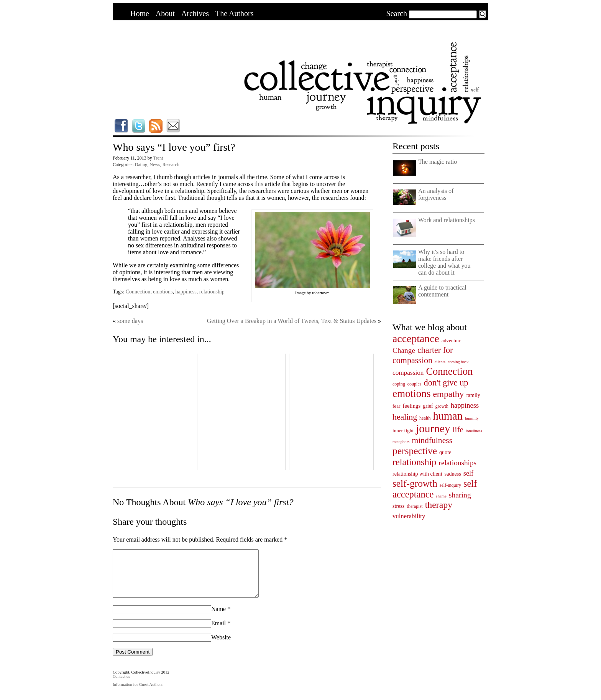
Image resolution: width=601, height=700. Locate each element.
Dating (141, 165)
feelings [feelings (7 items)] (411, 406)
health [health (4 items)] (425, 418)
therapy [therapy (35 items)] (439, 505)
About (165, 13)
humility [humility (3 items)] (472, 418)
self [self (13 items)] (468, 473)
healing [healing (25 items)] (405, 417)
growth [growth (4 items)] (442, 406)
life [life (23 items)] (458, 430)
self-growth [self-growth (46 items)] (415, 483)
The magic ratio (438, 162)
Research (171, 165)
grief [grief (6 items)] (428, 406)
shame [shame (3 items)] (441, 496)
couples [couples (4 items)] (415, 384)
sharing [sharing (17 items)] (460, 495)
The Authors (234, 13)
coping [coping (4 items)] (399, 384)
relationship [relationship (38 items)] (415, 462)
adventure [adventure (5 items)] (452, 340)
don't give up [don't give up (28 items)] (446, 383)
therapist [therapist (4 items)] (415, 506)
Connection (138, 292)
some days (130, 321)
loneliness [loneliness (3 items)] (474, 431)
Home (140, 13)
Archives (195, 13)
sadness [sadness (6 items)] (453, 474)
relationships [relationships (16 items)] (458, 463)
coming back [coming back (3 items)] (458, 362)
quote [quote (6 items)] (445, 452)
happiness (186, 292)
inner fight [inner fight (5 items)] (403, 431)
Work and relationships (447, 220)
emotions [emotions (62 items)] (411, 394)
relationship (212, 292)
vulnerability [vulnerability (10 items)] (409, 516)
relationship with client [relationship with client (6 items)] (417, 474)
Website (221, 646)
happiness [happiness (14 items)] (465, 405)
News (155, 165)
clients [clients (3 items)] (440, 362)
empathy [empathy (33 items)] (448, 394)
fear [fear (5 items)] (396, 406)
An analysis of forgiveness (436, 194)
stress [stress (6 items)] (398, 506)
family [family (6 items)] (473, 395)
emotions (163, 292)
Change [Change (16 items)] (404, 350)
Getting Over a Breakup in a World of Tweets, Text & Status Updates (292, 321)
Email (218, 632)
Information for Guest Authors (138, 694)
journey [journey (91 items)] (433, 428)
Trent (158, 158)
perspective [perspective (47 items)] (415, 451)
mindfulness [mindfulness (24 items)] (432, 440)
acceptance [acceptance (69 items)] (416, 338)
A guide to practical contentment (442, 291)
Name (218, 618)
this (260, 184)
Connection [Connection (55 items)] (449, 371)
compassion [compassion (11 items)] (408, 373)
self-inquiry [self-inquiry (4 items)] (450, 485)
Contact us (121, 686)
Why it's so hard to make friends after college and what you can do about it (444, 262)
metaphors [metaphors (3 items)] (401, 442)
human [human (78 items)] (448, 416)
